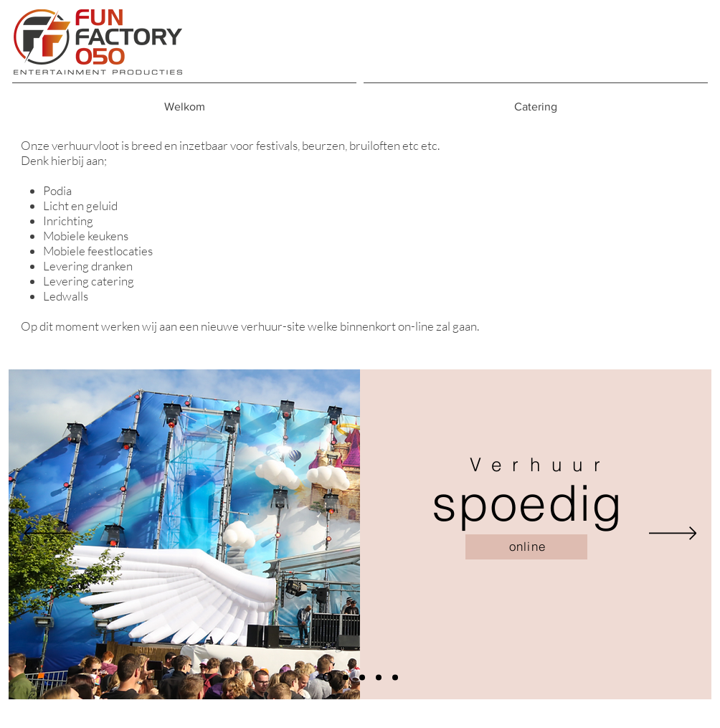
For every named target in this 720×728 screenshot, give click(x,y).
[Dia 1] (327, 677)
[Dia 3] (362, 677)
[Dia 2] (346, 677)
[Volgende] (673, 534)
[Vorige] (48, 534)
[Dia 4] (379, 677)
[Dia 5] (395, 677)
